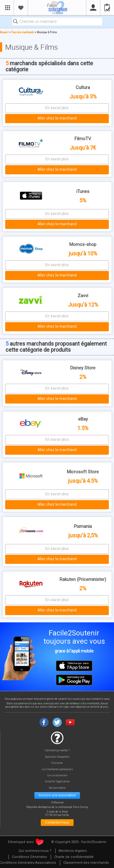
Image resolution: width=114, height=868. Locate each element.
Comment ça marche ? (57, 751)
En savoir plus (57, 108)
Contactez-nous (57, 822)
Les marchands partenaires (57, 769)
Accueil (4, 32)
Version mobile (57, 788)
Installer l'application (57, 782)
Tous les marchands (23, 32)
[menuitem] (35, 851)
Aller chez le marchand (57, 118)
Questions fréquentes (57, 757)
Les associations (57, 776)
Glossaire (57, 763)
